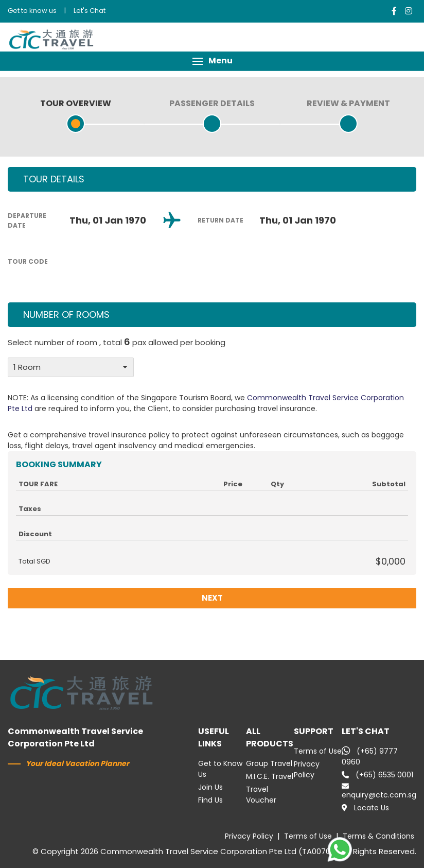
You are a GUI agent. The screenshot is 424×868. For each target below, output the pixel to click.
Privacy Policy (307, 769)
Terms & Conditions (378, 836)
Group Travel (269, 763)
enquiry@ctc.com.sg (379, 791)
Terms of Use (318, 751)
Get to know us (32, 11)
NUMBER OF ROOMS (66, 314)
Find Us (210, 800)
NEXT (212, 598)
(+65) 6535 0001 (377, 775)
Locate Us (365, 808)
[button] (212, 61)
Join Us (210, 787)
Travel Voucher (261, 795)
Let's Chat (90, 11)
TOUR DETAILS (54, 179)
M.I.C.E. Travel (270, 776)
